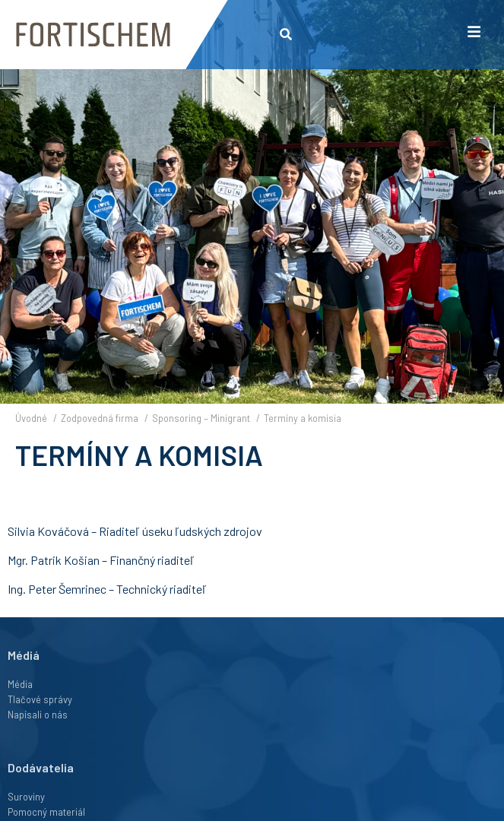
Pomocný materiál (46, 812)
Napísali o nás (38, 715)
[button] (286, 35)
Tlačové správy (40, 699)
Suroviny (26, 797)
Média (20, 684)
